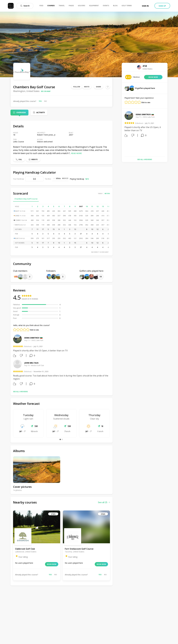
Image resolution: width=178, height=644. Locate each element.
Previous (123, 133)
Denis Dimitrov (32, 338)
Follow (77, 87)
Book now (52, 564)
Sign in (145, 6)
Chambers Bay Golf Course (26, 199)
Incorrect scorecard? (100, 252)
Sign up (162, 6)
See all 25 (104, 502)
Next (167, 133)
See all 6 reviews (20, 392)
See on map (46, 91)
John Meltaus (31, 363)
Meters (107, 194)
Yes (40, 101)
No (46, 101)
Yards (100, 194)
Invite (87, 87)
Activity (41, 112)
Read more (77, 153)
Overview (21, 112)
